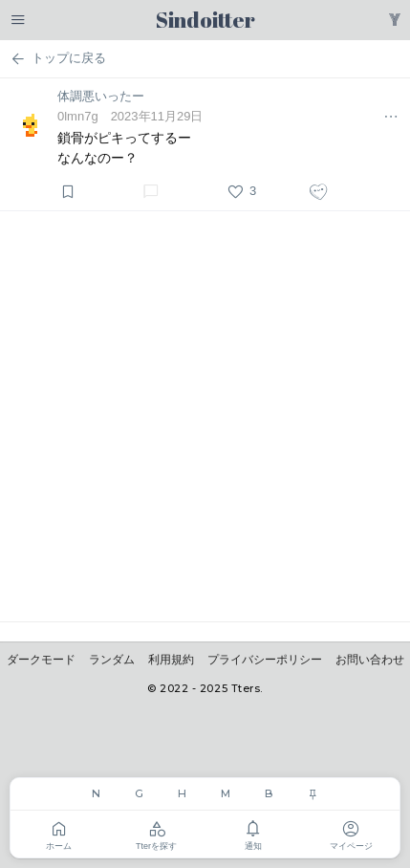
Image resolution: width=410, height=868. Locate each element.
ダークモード (41, 660)
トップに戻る (58, 59)
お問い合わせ (370, 660)
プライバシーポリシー (265, 660)
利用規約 (171, 660)
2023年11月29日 (157, 116)
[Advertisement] (205, 416)
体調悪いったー (101, 96)
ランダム (112, 660)
